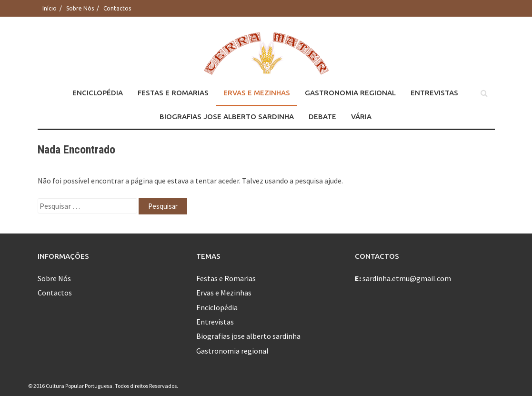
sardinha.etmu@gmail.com (407, 278)
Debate (322, 117)
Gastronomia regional (350, 93)
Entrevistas (434, 93)
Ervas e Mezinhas (257, 93)
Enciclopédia (98, 93)
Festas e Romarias (173, 93)
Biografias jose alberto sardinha (227, 117)
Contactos (117, 8)
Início (50, 8)
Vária (361, 117)
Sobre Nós (80, 8)
